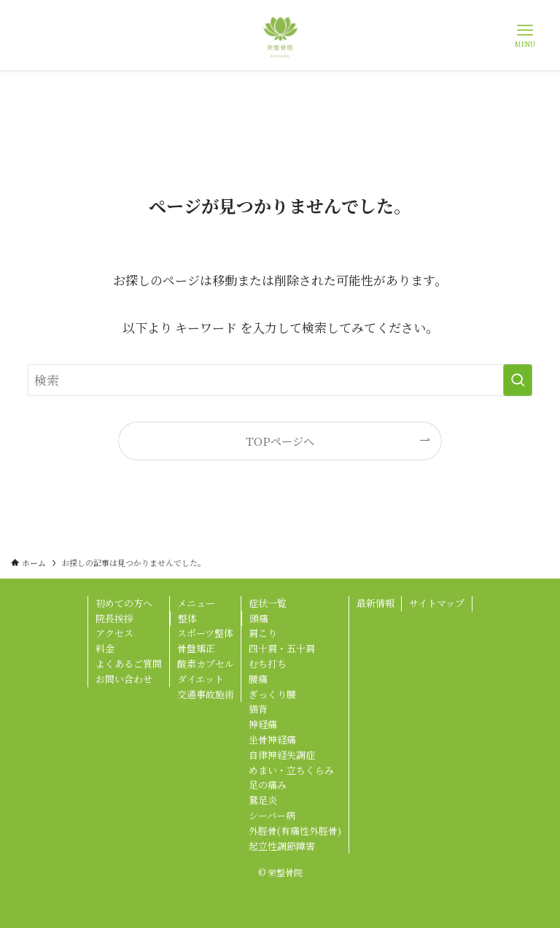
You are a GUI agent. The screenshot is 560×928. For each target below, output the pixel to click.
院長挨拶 (114, 618)
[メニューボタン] (525, 35)
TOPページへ (280, 441)
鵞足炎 (263, 800)
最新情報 (376, 603)
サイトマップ (437, 603)
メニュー (196, 603)
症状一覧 (268, 603)
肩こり (263, 633)
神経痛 (263, 724)
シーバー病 (272, 815)
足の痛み (268, 785)
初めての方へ (124, 603)
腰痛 (258, 679)
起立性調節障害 (282, 846)
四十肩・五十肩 (282, 648)
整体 (187, 618)
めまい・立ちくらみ (291, 770)
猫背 (258, 709)
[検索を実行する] (518, 380)
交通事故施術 (206, 694)
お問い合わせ (124, 679)
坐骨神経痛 (272, 739)
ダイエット (201, 679)
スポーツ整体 (205, 633)
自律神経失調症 (282, 755)
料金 (105, 648)
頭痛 (259, 618)
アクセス (114, 633)
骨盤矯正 (196, 648)
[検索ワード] (280, 380)
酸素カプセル (206, 664)
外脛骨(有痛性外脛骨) (295, 831)
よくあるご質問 (129, 664)
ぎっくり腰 (272, 694)
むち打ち (268, 664)
